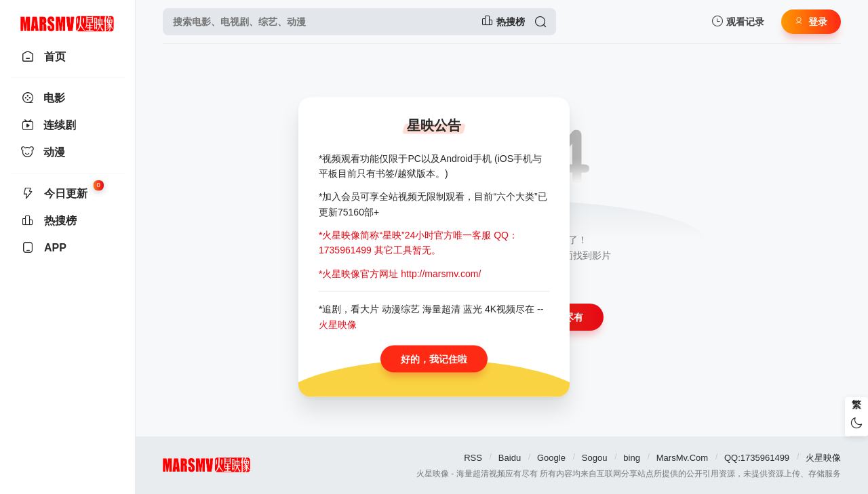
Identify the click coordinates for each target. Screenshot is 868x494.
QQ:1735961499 (757, 458)
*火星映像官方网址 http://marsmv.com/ (400, 273)
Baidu (510, 458)
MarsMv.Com (682, 458)
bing (632, 458)
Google (551, 458)
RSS (473, 458)
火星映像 (823, 458)
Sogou (595, 458)
